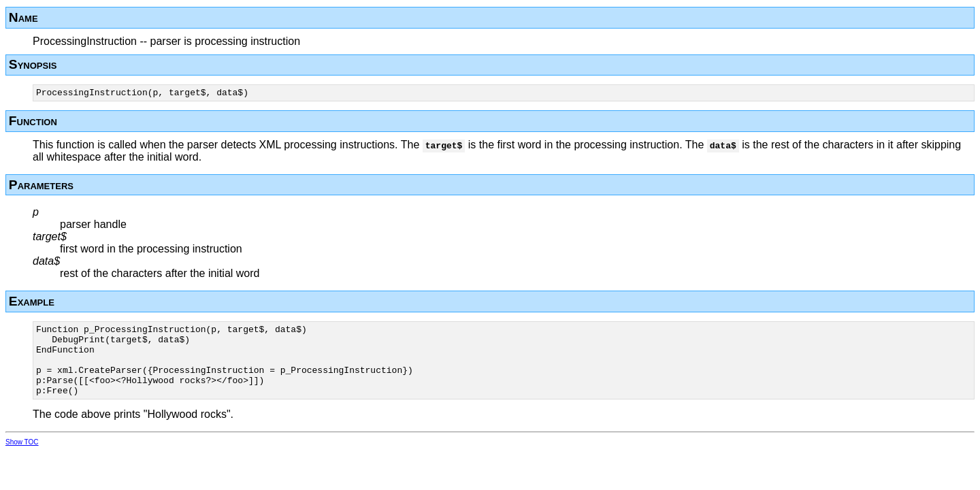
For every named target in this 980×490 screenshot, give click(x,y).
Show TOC (22, 458)
